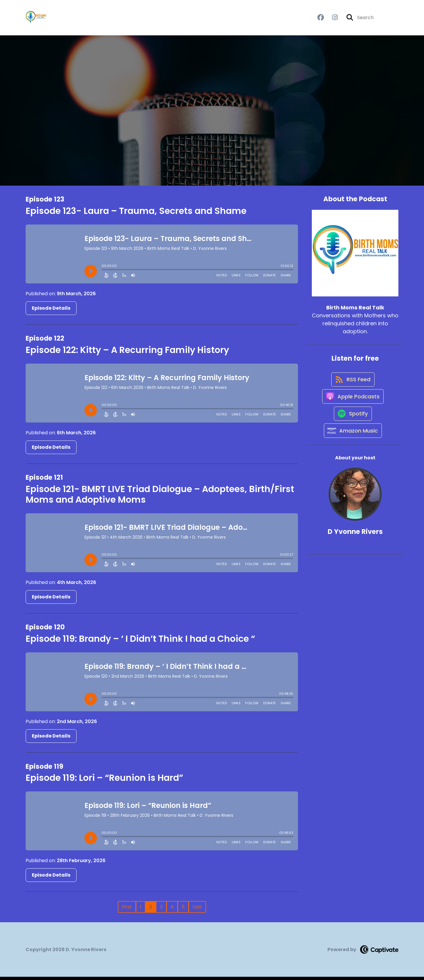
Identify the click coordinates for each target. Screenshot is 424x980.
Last (197, 910)
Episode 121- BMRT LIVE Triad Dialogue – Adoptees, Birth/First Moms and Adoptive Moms (160, 498)
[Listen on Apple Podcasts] (352, 407)
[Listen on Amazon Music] (352, 449)
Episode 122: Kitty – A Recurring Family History (127, 353)
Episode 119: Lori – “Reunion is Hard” (104, 781)
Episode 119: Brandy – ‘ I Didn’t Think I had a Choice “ (140, 642)
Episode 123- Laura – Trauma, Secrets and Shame (136, 214)
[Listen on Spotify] (352, 428)
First (127, 910)
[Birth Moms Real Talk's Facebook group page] (321, 19)
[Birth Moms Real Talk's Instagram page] (331, 19)
